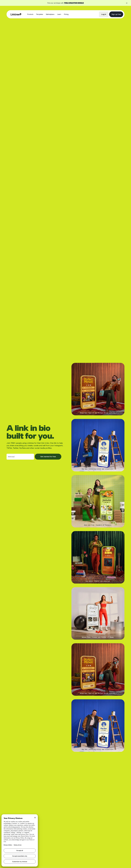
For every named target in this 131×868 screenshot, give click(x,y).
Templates (40, 14)
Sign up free (116, 14)
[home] (16, 14)
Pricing (66, 14)
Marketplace (50, 14)
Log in (104, 14)
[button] (30, 14)
